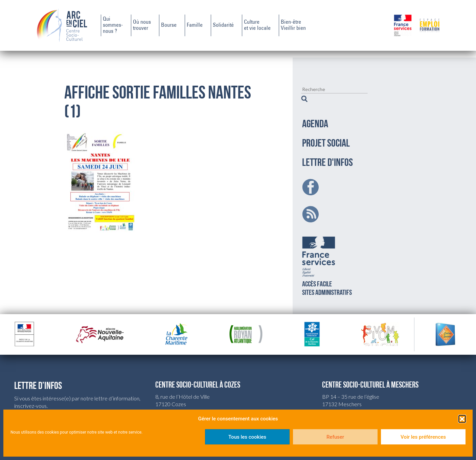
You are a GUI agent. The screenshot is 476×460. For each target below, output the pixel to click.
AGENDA (315, 116)
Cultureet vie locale (257, 25)
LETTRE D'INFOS (327, 155)
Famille (195, 25)
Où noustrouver (142, 25)
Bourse (169, 25)
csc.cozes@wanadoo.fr (182, 403)
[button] (462, 419)
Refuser (335, 437)
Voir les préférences (423, 437)
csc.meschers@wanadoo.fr (353, 403)
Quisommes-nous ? (113, 25)
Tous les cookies (247, 437)
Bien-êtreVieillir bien (293, 25)
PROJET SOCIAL (326, 135)
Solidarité (223, 25)
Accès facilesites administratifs (327, 256)
